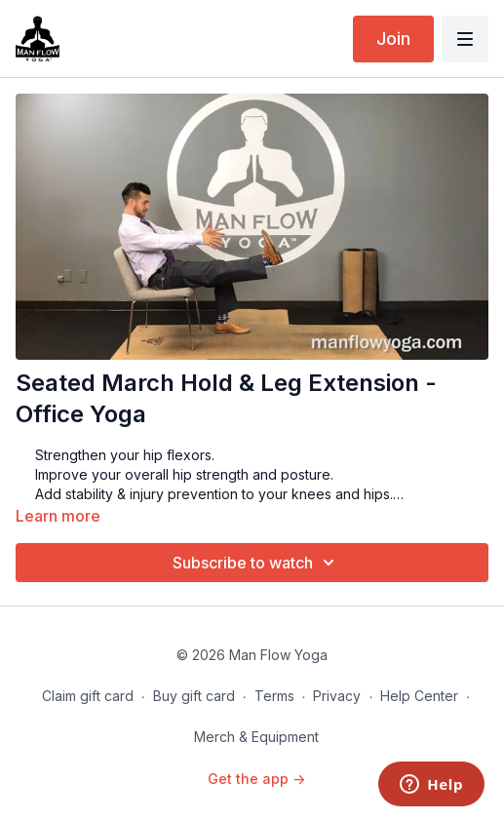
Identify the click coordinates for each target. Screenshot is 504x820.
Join (393, 39)
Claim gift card (88, 696)
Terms (274, 696)
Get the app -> (256, 779)
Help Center (419, 696)
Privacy (337, 696)
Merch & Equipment (256, 737)
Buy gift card (194, 696)
